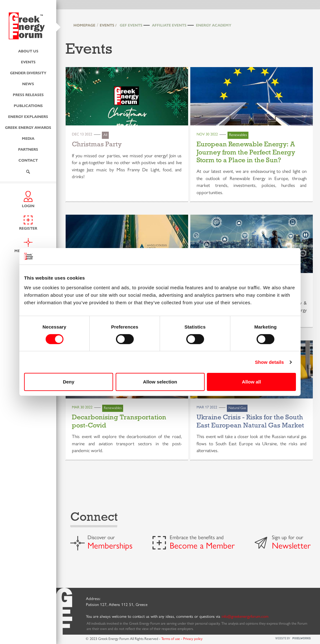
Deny (69, 382)
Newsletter (291, 546)
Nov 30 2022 (207, 134)
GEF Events (131, 25)
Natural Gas (237, 408)
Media (28, 138)
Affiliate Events (169, 25)
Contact (28, 160)
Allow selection (160, 382)
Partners (28, 149)
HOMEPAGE (84, 25)
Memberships (110, 546)
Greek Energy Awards (28, 127)
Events (28, 62)
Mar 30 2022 (82, 407)
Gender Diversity (28, 73)
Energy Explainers (28, 117)
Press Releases (28, 95)
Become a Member (202, 546)
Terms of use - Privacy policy (182, 639)
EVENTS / (108, 25)
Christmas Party (97, 144)
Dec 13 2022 (82, 134)
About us (28, 51)
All (105, 135)
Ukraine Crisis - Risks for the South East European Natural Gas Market (250, 421)
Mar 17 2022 (207, 407)
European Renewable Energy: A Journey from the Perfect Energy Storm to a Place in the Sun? (246, 152)
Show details (270, 362)
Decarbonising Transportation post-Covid (119, 421)
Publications (28, 106)
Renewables (238, 135)
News (28, 84)
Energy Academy (214, 25)
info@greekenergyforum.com (245, 616)
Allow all (251, 382)
